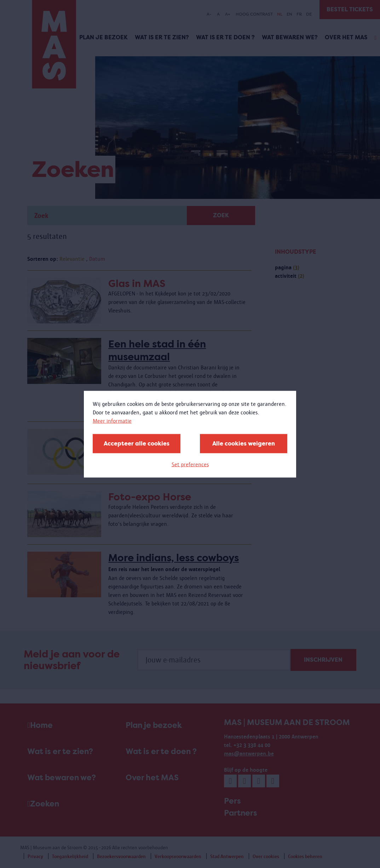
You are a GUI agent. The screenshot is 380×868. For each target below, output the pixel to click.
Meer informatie (112, 421)
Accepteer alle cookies (137, 443)
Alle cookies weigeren (244, 443)
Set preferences (190, 464)
